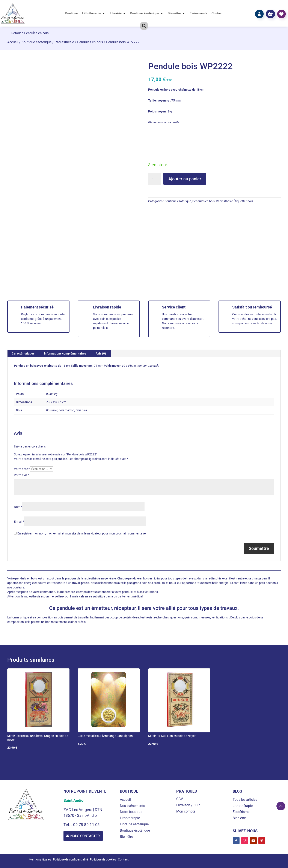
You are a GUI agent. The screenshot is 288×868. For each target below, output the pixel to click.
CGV (180, 799)
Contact (217, 13)
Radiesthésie (64, 42)
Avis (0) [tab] (101, 353)
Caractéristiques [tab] (23, 353)
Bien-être (174, 13)
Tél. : (68, 825)
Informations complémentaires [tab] (65, 353)
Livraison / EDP (188, 805)
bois (250, 201)
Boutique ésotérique (145, 13)
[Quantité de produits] (155, 179)
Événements (198, 13)
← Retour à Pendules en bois (28, 33)
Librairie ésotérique (134, 824)
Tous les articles (245, 800)
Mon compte (186, 811)
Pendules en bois (90, 42)
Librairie (116, 13)
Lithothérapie (92, 13)
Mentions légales (40, 859)
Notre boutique (131, 812)
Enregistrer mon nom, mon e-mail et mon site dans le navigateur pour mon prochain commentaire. (82, 533)
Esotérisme (241, 812)
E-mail (19, 522)
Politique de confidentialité (70, 859)
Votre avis (22, 475)
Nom (18, 507)
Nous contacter (86, 836)
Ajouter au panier (185, 179)
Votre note (22, 469)
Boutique (72, 13)
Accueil (13, 42)
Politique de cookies (103, 859)
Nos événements (132, 806)
